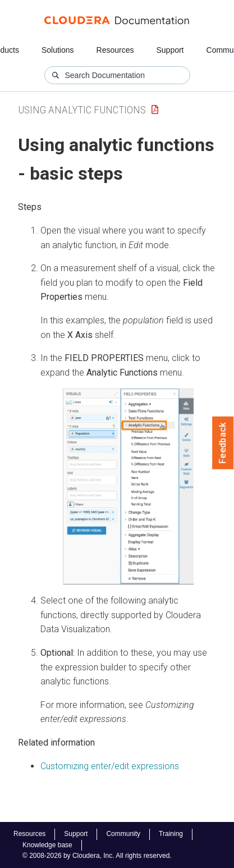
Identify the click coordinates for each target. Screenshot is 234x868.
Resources (115, 50)
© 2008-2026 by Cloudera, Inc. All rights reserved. (97, 856)
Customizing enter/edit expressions (110, 766)
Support (170, 50)
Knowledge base (47, 845)
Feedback (223, 443)
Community (123, 834)
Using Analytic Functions (82, 110)
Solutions (58, 50)
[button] (128, 486)
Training (171, 834)
